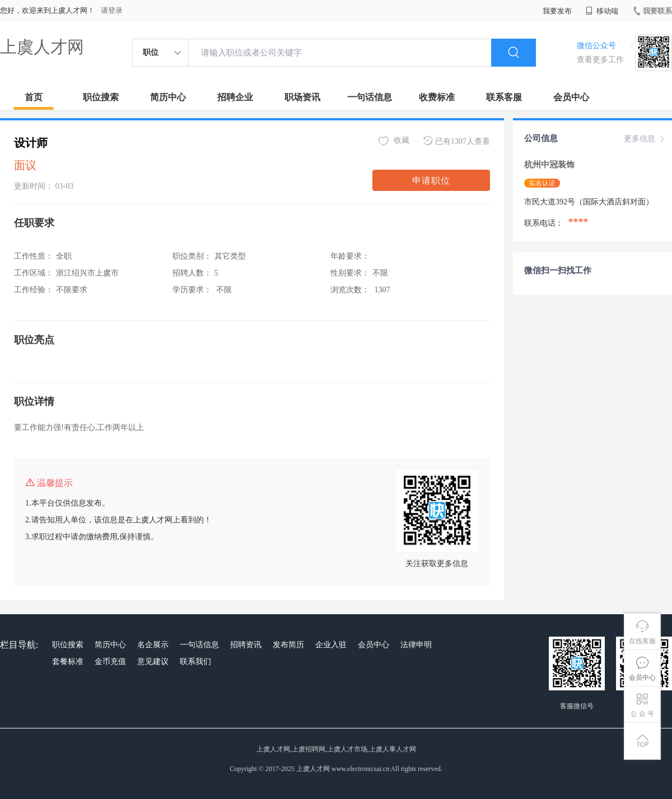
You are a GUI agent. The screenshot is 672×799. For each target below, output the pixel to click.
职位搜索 (101, 97)
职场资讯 (302, 97)
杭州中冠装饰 (550, 165)
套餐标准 (68, 662)
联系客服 (504, 97)
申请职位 (431, 181)
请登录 (112, 10)
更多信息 (645, 139)
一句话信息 (370, 97)
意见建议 (153, 662)
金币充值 (110, 662)
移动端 (602, 11)
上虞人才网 (42, 47)
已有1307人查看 (457, 141)
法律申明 (416, 645)
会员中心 (571, 97)
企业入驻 (331, 645)
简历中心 (168, 97)
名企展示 (153, 645)
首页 (34, 97)
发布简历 (288, 645)
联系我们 (195, 662)
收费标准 (437, 97)
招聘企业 (235, 97)
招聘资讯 (246, 645)
